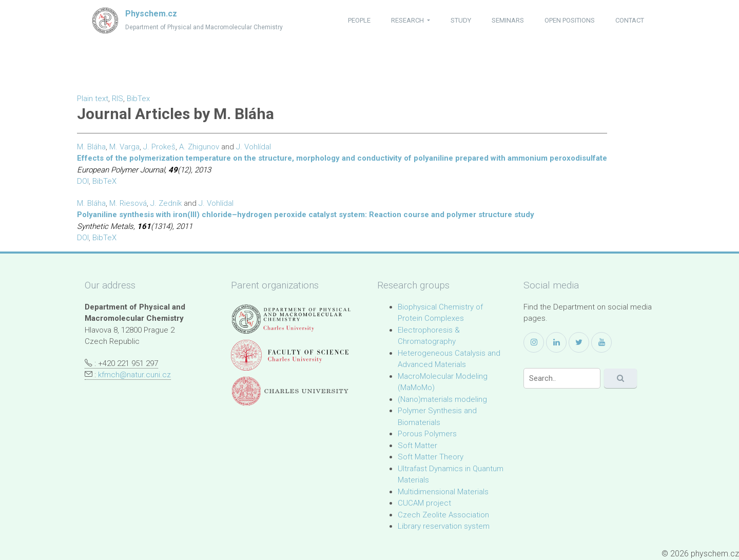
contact (630, 20)
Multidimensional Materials (443, 492)
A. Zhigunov (199, 147)
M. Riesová (128, 203)
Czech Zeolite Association (443, 515)
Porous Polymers (427, 434)
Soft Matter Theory (431, 457)
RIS (118, 99)
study (461, 20)
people (359, 20)
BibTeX (104, 181)
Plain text (93, 99)
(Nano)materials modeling (442, 399)
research (408, 20)
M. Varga (124, 147)
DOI (83, 181)
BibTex (138, 99)
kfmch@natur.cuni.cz (134, 375)
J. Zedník (166, 203)
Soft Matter (417, 446)
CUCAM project (424, 503)
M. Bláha (91, 147)
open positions (570, 20)
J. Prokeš (159, 147)
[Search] (562, 378)
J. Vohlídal (254, 147)
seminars (508, 20)
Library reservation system (444, 526)
